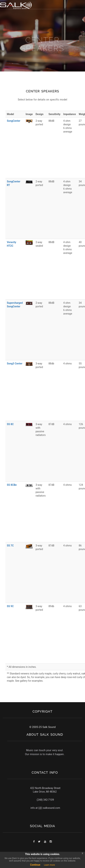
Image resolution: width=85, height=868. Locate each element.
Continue (35, 865)
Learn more (49, 865)
